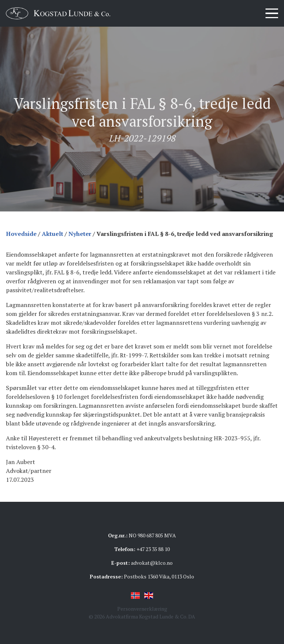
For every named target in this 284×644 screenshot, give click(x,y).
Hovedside (21, 234)
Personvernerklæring (142, 609)
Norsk (135, 595)
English (149, 595)
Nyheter (80, 234)
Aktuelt (53, 234)
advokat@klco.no (152, 563)
